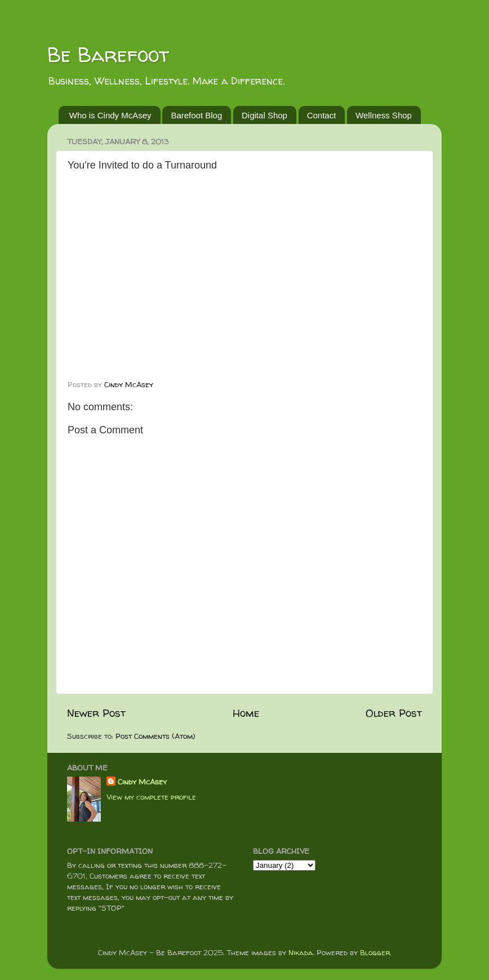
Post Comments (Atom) (155, 736)
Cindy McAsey (142, 782)
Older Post (394, 713)
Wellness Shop (384, 115)
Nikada (301, 952)
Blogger (375, 952)
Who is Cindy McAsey (110, 115)
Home (246, 713)
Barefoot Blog (196, 115)
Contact (322, 115)
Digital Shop (264, 115)
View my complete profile (151, 797)
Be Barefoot (108, 54)
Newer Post (96, 713)
